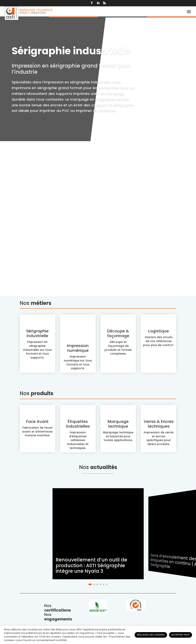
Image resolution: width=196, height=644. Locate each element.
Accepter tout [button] (181, 635)
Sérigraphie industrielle (71, 303)
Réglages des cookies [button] (151, 635)
